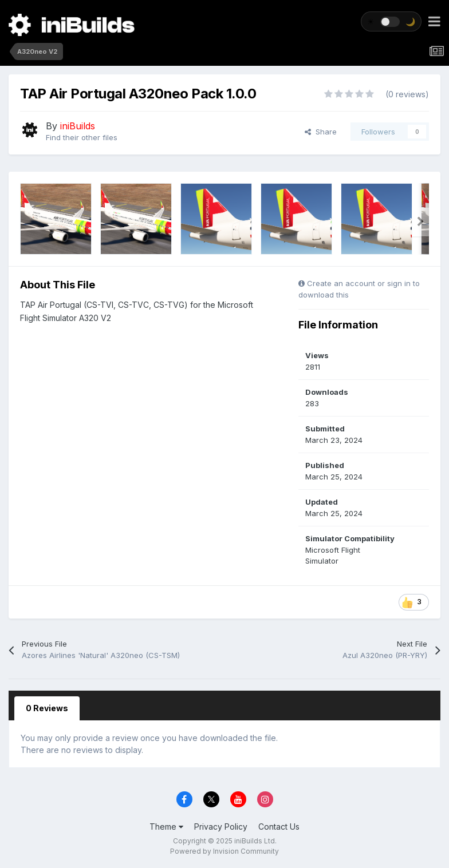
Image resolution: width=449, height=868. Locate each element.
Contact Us (279, 827)
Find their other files (82, 137)
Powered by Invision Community (224, 851)
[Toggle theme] (391, 21)
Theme (166, 827)
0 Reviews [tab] (47, 708)
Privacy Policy (221, 827)
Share (321, 132)
